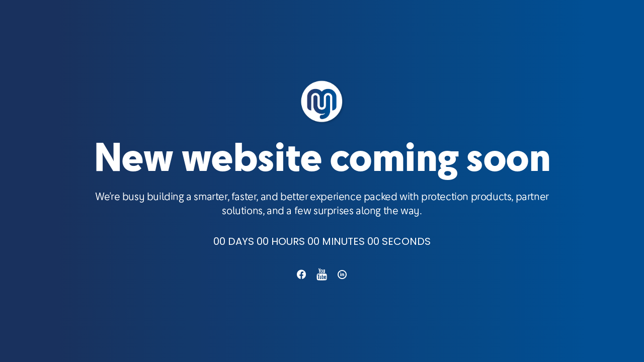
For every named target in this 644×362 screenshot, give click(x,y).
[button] (301, 278)
